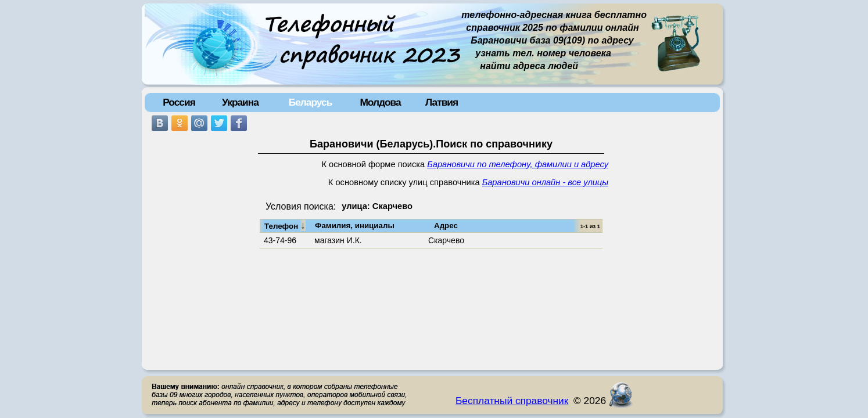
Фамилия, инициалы (355, 226)
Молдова (380, 102)
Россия (179, 102)
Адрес (446, 226)
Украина (240, 102)
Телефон (285, 225)
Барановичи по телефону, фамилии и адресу (518, 164)
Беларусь (311, 102)
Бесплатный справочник (512, 401)
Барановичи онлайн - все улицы (545, 182)
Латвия (442, 102)
